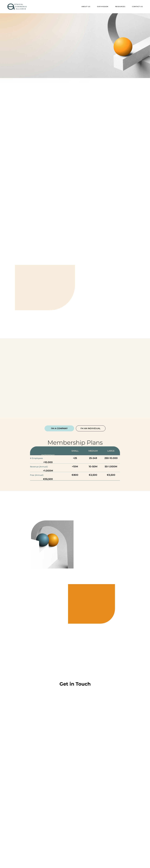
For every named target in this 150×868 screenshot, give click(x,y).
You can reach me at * (30, 788)
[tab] (59, 428)
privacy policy (77, 839)
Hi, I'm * (21, 759)
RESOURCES (120, 7)
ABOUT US (86, 7)
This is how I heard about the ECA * (38, 803)
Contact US (137, 7)
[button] (120, 7)
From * (21, 773)
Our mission (103, 7)
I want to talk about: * (30, 818)
